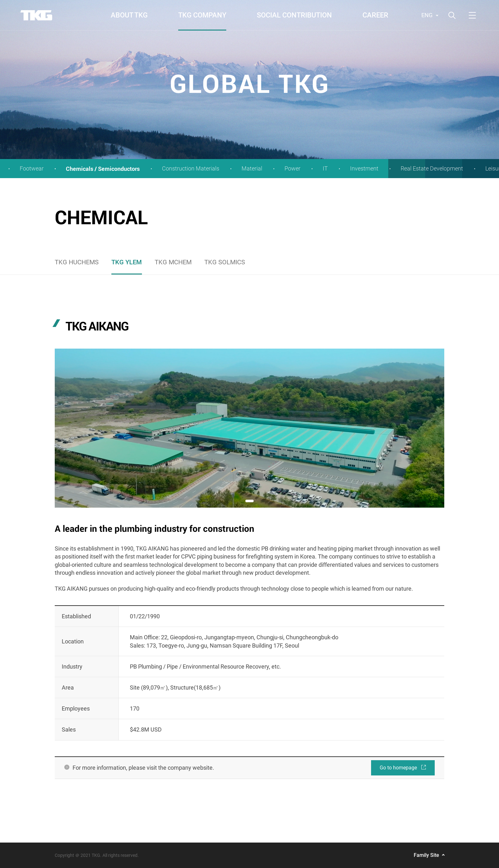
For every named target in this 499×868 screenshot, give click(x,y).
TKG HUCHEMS (77, 262)
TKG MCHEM (173, 262)
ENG (427, 15)
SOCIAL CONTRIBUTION (294, 15)
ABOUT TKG (129, 15)
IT (325, 168)
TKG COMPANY (202, 15)
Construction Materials (191, 168)
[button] (250, 501)
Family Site (426, 855)
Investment (364, 168)
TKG (36, 15)
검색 (452, 15)
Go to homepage (403, 765)
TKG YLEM (127, 262)
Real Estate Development (432, 168)
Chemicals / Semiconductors (103, 169)
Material (252, 168)
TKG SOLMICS (225, 262)
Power (292, 168)
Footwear (32, 168)
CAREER (375, 15)
